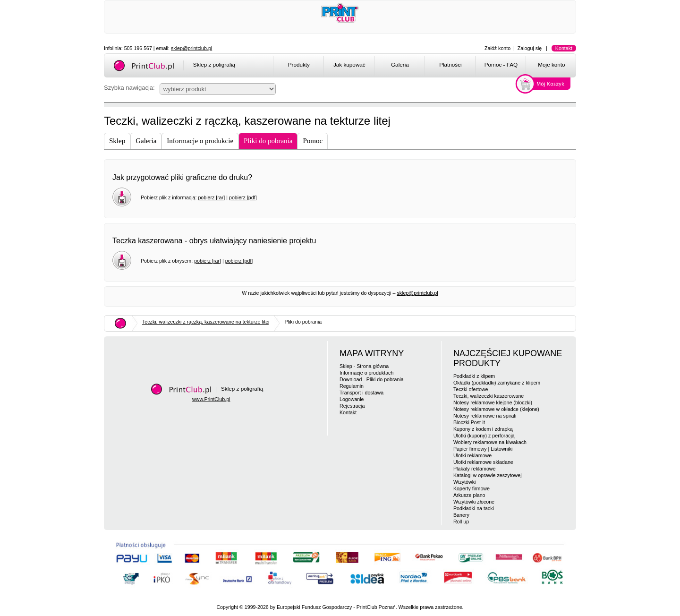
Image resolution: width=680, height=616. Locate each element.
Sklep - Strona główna (364, 366)
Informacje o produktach (366, 373)
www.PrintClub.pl (211, 399)
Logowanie (352, 399)
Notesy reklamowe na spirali (485, 416)
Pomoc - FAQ (501, 64)
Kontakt (564, 48)
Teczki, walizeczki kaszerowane (489, 396)
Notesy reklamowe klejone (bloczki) (493, 402)
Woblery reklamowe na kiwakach (490, 442)
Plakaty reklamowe (474, 469)
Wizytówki (464, 482)
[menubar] (426, 66)
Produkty (299, 64)
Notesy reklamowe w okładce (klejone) (496, 409)
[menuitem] (298, 66)
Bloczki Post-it (469, 422)
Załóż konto (497, 48)
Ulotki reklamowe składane (483, 462)
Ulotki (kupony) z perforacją (484, 436)
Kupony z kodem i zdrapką (483, 429)
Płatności (450, 64)
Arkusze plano (469, 495)
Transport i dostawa (361, 393)
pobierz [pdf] (243, 197)
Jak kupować (349, 64)
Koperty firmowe (472, 488)
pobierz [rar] (211, 197)
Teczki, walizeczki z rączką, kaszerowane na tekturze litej (206, 322)
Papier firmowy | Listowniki (483, 449)
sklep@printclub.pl (191, 48)
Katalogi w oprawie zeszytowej (488, 475)
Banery (461, 515)
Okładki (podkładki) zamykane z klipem (497, 383)
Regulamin (352, 386)
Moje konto (551, 64)
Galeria (400, 64)
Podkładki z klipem (474, 376)
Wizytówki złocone (474, 502)
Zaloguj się (530, 48)
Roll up (461, 522)
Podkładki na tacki (474, 508)
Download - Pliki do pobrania (372, 379)
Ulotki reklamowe (472, 455)
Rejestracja (352, 406)
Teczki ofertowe (471, 389)
